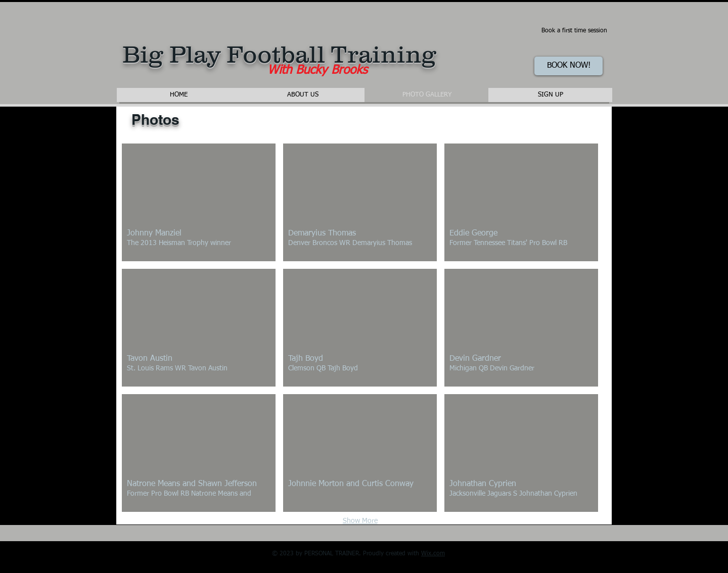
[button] (199, 202)
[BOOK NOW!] (568, 66)
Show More (360, 521)
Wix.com (433, 554)
